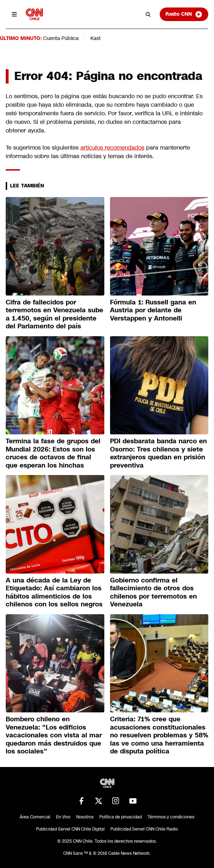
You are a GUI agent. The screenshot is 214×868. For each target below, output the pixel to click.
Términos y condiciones (171, 817)
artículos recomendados (112, 148)
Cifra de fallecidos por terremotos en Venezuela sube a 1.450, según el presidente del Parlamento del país (54, 314)
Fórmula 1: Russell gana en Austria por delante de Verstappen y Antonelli (153, 310)
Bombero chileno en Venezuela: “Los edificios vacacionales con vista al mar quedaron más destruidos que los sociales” (54, 735)
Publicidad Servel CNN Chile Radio (144, 829)
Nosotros (85, 817)
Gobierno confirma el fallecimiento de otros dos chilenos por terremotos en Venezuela (153, 592)
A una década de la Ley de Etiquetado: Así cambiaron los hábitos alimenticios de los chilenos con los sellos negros (54, 592)
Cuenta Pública (61, 38)
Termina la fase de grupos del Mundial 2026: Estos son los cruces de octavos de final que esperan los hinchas (53, 453)
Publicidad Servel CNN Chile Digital (70, 829)
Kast (96, 38)
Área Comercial (35, 817)
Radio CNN (184, 14)
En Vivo (63, 817)
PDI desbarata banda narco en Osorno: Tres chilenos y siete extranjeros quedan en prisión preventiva (158, 453)
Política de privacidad (121, 817)
